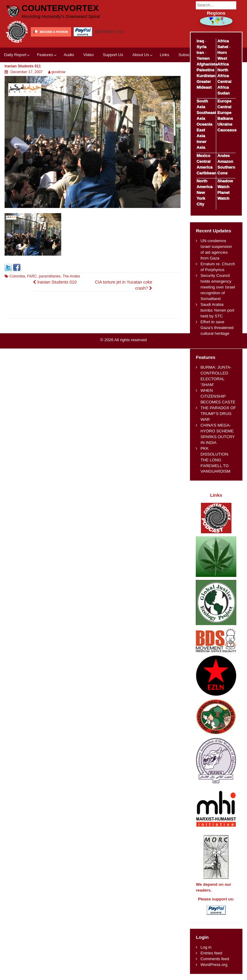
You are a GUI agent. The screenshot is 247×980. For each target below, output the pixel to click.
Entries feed (211, 953)
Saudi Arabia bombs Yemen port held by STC (217, 310)
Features (45, 55)
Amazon (225, 161)
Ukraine (225, 124)
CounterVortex (60, 8)
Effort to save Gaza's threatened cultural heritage (217, 328)
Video (88, 55)
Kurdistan (206, 76)
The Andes (71, 276)
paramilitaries (50, 276)
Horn (222, 53)
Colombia (17, 276)
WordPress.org (214, 965)
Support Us (113, 55)
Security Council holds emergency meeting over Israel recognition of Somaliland (218, 287)
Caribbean (206, 173)
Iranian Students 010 (55, 282)
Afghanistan (208, 64)
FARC (32, 276)
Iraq (200, 41)
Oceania (204, 124)
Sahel (223, 47)
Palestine (205, 70)
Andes (224, 156)
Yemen (203, 58)
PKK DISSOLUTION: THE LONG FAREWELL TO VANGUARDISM (215, 460)
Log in (206, 947)
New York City (201, 198)
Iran (200, 53)
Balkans (225, 118)
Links (165, 55)
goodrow (59, 72)
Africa (223, 41)
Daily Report (15, 55)
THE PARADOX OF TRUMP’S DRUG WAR (218, 414)
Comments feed (215, 959)
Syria (201, 47)
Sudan (224, 93)
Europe (224, 101)
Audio (69, 55)
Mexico (203, 156)
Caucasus (227, 130)
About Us (141, 55)
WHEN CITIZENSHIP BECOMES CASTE (218, 396)
